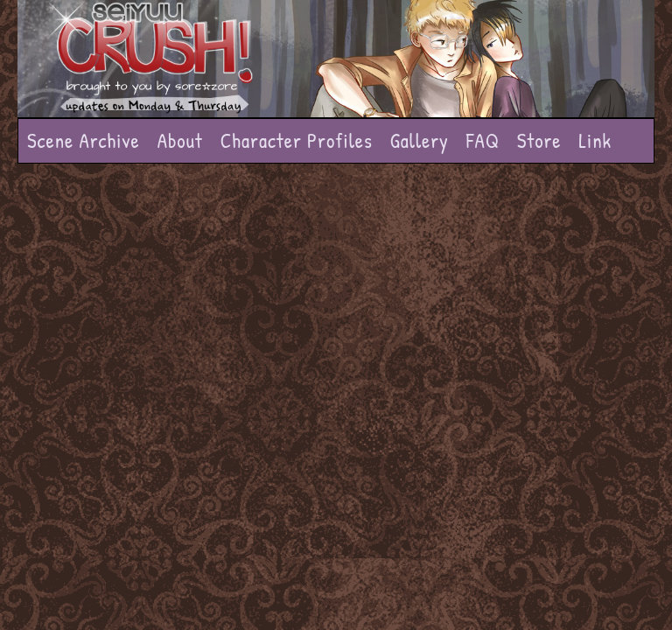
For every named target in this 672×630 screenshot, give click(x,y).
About (180, 140)
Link (595, 140)
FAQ (483, 140)
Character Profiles (297, 140)
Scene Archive (84, 140)
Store (539, 140)
